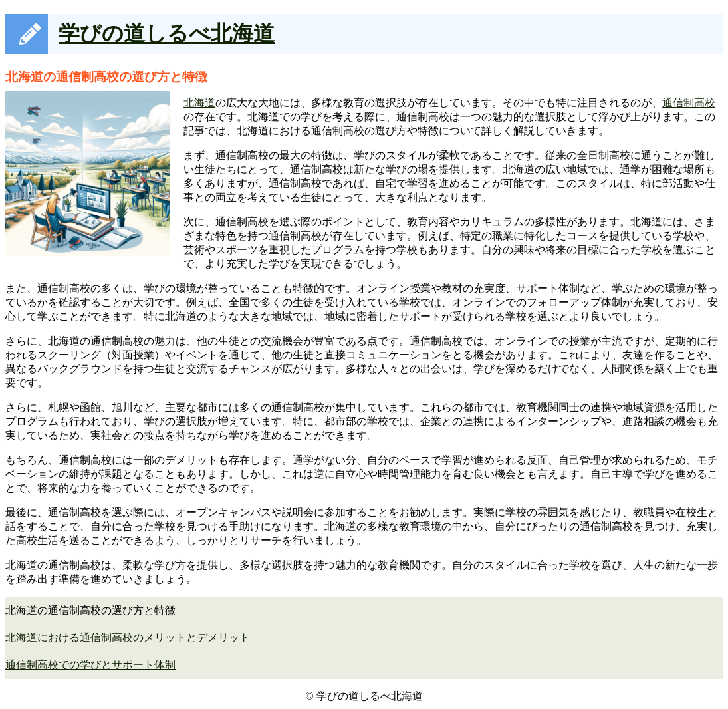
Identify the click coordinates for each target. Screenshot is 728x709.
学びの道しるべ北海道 (167, 33)
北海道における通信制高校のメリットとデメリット (128, 638)
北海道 (199, 103)
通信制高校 (689, 103)
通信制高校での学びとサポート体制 (90, 665)
